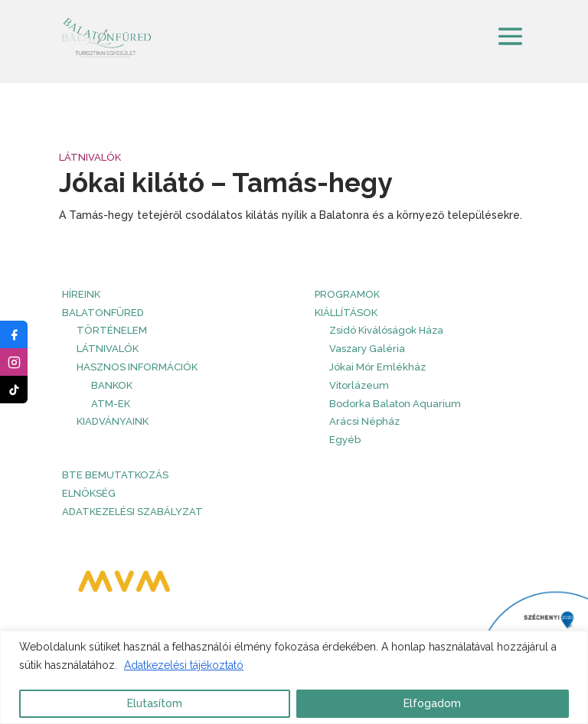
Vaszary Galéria (367, 349)
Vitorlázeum (359, 385)
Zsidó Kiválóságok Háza (386, 330)
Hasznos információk (137, 367)
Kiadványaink (113, 421)
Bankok (112, 385)
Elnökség (89, 493)
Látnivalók (90, 157)
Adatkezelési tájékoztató (184, 665)
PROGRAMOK (347, 294)
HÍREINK (81, 294)
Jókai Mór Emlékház (377, 367)
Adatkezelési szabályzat (132, 512)
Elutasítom (155, 703)
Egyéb (345, 440)
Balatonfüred (103, 313)
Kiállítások (346, 313)
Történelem (112, 330)
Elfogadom (432, 703)
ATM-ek (111, 404)
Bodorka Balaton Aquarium (395, 404)
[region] (294, 677)
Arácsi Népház (364, 421)
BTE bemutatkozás (115, 475)
